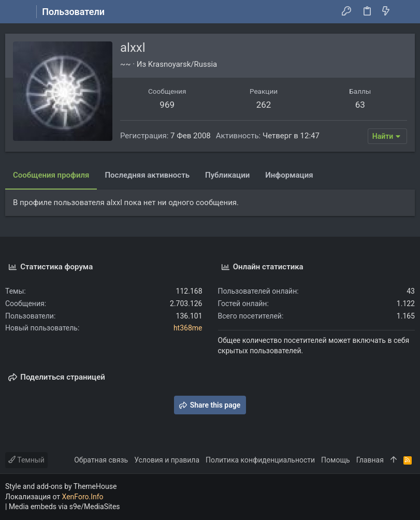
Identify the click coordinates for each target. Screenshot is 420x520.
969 (167, 105)
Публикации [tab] (227, 175)
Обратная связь (101, 460)
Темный (26, 460)
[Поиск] (405, 12)
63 (360, 105)
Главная (370, 460)
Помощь (336, 460)
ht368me (188, 328)
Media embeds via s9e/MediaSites (64, 507)
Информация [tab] (289, 175)
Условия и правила (167, 460)
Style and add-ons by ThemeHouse (61, 486)
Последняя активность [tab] (147, 175)
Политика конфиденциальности (260, 460)
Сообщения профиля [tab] (51, 175)
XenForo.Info (83, 497)
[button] (16, 12)
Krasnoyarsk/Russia (183, 64)
